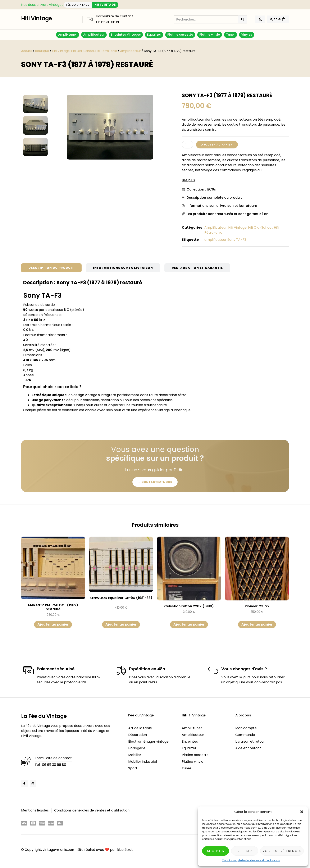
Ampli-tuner (68, 35)
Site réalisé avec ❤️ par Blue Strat (105, 850)
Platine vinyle (210, 35)
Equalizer (154, 35)
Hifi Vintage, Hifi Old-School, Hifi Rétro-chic (85, 51)
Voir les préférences (282, 851)
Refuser (245, 851)
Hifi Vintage (37, 18)
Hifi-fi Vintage (194, 715)
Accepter (216, 851)
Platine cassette (180, 35)
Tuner (231, 35)
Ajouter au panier (217, 145)
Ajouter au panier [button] (53, 624)
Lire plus (188, 180)
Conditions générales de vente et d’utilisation (251, 860)
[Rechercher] (243, 19)
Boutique (42, 51)
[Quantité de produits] (187, 145)
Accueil (27, 51)
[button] (302, 812)
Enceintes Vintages (126, 35)
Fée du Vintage (141, 715)
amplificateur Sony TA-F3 (225, 240)
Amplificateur (94, 35)
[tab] (51, 268)
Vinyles (247, 35)
